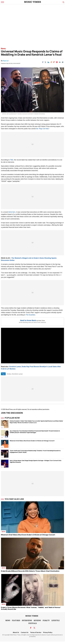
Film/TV (46, 620)
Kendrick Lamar (17, 374)
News (3, 49)
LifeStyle (56, 620)
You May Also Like (14, 499)
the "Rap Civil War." (43, 129)
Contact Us (25, 632)
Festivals (33, 623)
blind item (12, 212)
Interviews (27, 620)
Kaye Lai (6, 61)
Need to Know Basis (28, 320)
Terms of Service (36, 632)
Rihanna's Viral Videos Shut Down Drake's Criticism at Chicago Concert (32, 441)
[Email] (60, 62)
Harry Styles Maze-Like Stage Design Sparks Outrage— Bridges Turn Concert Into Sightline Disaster (36, 461)
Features (16, 620)
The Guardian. (31, 315)
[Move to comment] (63, 62)
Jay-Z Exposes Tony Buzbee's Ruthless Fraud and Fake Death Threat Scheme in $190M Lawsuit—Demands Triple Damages (35, 432)
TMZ (12, 160)
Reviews (37, 620)
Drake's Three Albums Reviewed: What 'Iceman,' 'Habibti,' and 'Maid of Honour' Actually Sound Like (31, 608)
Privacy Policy (48, 632)
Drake (9, 374)
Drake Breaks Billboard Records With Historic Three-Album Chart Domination (30, 571)
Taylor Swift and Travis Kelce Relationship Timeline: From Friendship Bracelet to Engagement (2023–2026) (35, 451)
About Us (16, 632)
